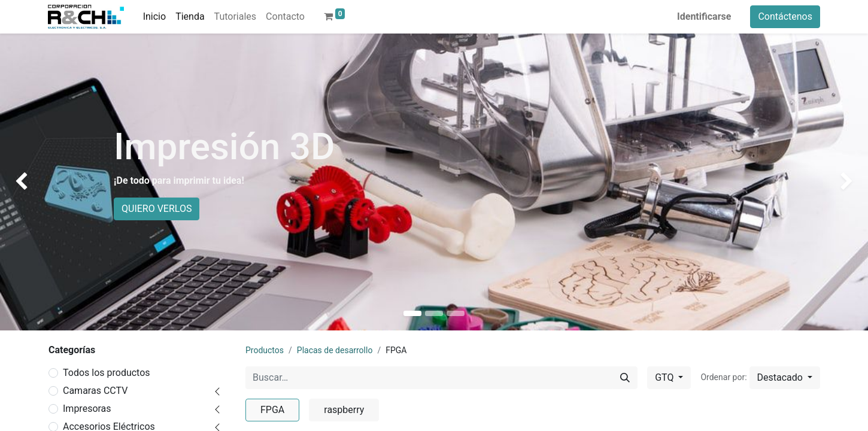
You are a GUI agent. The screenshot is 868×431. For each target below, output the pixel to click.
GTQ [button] (665, 377)
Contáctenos (785, 16)
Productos (265, 350)
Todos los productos (107, 373)
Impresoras (87, 409)
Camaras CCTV (95, 391)
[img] (35, 182)
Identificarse (704, 16)
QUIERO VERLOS (157, 209)
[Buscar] (625, 378)
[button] (785, 378)
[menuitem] (154, 17)
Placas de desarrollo (335, 350)
